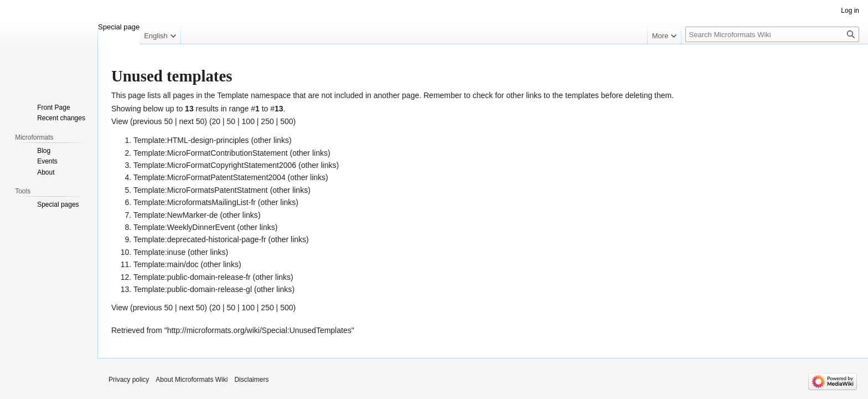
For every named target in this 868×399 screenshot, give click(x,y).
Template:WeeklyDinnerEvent (184, 227)
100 (248, 121)
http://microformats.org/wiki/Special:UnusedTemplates (259, 330)
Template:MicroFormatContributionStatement (211, 153)
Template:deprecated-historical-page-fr (200, 239)
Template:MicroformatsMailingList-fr (195, 202)
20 (216, 121)
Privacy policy (129, 380)
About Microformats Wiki (192, 380)
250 (267, 121)
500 (286, 121)
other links (271, 140)
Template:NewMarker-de (176, 215)
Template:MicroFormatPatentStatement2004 (210, 177)
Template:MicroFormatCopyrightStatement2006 (215, 165)
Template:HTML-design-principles (191, 140)
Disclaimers (251, 380)
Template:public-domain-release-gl (193, 289)
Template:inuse (159, 252)
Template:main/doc (166, 264)
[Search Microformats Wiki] (772, 34)
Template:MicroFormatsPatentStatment (201, 190)
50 (231, 121)
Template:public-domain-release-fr (192, 277)
